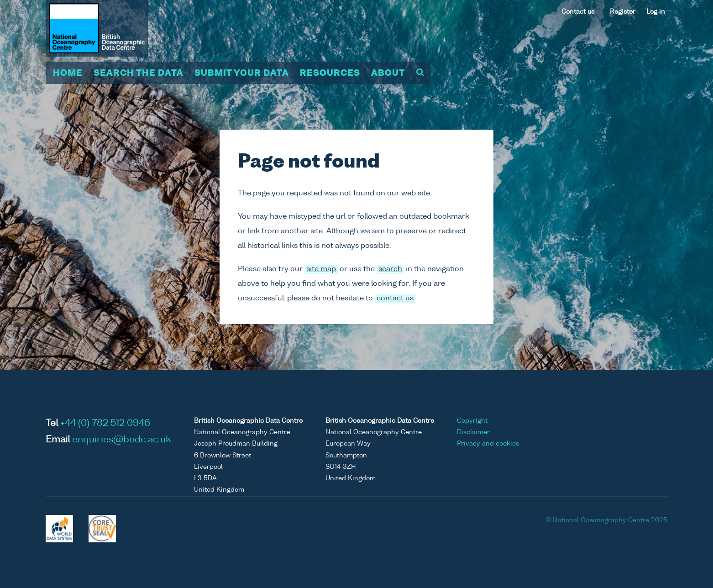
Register (623, 12)
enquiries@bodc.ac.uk (122, 440)
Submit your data (242, 73)
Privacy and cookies (488, 444)
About (388, 73)
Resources (330, 73)
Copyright (472, 421)
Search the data (139, 73)
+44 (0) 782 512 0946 (105, 424)
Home (68, 73)
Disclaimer (473, 432)
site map (321, 269)
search (390, 269)
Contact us (578, 12)
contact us (395, 299)
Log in (656, 12)
